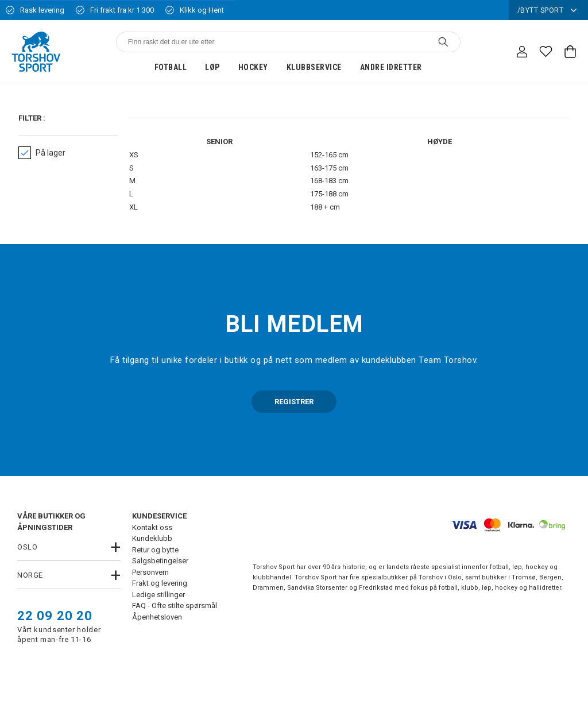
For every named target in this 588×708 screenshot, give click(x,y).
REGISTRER (294, 402)
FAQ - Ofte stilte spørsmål (175, 606)
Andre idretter (391, 67)
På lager (42, 153)
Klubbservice (314, 67)
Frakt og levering (160, 583)
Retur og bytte (155, 550)
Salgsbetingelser (160, 561)
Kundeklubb (152, 538)
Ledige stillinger (158, 595)
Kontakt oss (152, 527)
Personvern (150, 572)
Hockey (253, 67)
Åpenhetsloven (157, 617)
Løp (212, 67)
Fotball (171, 67)
